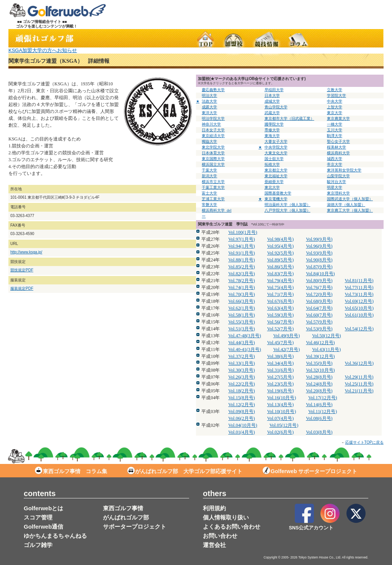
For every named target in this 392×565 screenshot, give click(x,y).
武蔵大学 (272, 113)
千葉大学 (209, 170)
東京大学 (335, 113)
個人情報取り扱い (226, 517)
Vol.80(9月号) (319, 281)
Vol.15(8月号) (241, 398)
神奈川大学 (211, 124)
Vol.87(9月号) (319, 267)
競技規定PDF (22, 270)
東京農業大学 (338, 118)
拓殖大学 (272, 164)
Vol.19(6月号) (280, 391)
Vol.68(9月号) (319, 301)
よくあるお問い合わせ (232, 527)
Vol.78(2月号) (241, 281)
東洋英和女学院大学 (344, 170)
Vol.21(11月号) (359, 391)
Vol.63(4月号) (280, 308)
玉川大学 (335, 130)
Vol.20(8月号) (319, 391)
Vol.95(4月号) (280, 246)
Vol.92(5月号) (280, 253)
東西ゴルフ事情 (123, 508)
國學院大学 (274, 124)
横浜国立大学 (213, 164)
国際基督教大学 (278, 193)
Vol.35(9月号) (319, 363)
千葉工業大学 (213, 187)
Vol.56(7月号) (280, 322)
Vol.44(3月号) (241, 343)
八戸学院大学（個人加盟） (287, 210)
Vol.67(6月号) (280, 301)
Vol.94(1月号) (241, 246)
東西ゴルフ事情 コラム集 (71, 471)
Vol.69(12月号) (359, 301)
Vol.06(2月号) (241, 418)
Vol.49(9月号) (287, 336)
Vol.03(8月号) (319, 432)
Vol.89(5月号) (280, 260)
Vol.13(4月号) (280, 405)
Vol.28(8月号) (319, 377)
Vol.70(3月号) (241, 294)
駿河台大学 (336, 182)
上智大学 (335, 107)
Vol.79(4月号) (280, 281)
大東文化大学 (276, 153)
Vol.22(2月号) (241, 384)
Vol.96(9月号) (319, 246)
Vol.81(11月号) (359, 281)
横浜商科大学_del (216, 210)
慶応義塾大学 (213, 90)
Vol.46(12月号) (320, 343)
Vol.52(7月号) (280, 329)
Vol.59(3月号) (280, 315)
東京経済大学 (213, 136)
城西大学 (335, 159)
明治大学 (209, 96)
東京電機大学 (276, 199)
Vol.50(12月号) (326, 336)
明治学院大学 (213, 118)
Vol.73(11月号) (359, 294)
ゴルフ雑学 (38, 545)
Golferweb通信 (43, 527)
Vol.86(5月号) (280, 267)
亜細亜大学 (274, 182)
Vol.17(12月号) (323, 398)
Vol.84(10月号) (320, 274)
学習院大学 (336, 96)
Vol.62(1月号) (241, 308)
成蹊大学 (209, 107)
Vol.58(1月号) (241, 315)
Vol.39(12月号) (320, 356)
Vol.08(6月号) (319, 418)
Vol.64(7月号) (319, 308)
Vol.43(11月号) (326, 349)
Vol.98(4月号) (280, 239)
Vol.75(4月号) (280, 287)
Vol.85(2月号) (241, 267)
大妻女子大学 (276, 141)
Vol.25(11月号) (359, 384)
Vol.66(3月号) (241, 301)
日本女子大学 (213, 130)
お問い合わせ (220, 536)
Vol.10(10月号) (282, 412)
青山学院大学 (276, 107)
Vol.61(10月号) (359, 315)
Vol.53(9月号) (319, 329)
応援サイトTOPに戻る (364, 442)
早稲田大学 (274, 90)
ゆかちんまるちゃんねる (55, 536)
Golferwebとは (43, 508)
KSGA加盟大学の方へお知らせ (43, 50)
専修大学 (272, 130)
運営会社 (214, 545)
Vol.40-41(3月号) (244, 349)
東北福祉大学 (276, 176)
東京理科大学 (338, 193)
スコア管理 (38, 517)
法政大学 (209, 101)
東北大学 (272, 187)
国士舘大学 (274, 159)
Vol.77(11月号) (359, 287)
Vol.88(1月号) (241, 260)
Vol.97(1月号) (241, 239)
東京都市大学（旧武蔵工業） (289, 118)
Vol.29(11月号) (359, 377)
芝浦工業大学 (213, 199)
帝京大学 (335, 164)
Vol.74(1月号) (241, 287)
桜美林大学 (336, 147)
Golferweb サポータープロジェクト (310, 471)
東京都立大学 (276, 170)
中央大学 (335, 101)
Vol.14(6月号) (319, 405)
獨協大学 (209, 141)
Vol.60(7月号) (319, 315)
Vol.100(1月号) (243, 232)
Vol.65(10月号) (359, 308)
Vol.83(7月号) (280, 274)
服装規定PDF (22, 288)
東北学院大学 (213, 147)
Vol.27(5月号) (280, 377)
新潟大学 (209, 176)
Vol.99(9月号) (319, 239)
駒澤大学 (335, 136)
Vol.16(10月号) (282, 398)
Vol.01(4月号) (241, 432)
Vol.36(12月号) (359, 363)
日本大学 (272, 96)
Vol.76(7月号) (319, 287)
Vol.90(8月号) (319, 260)
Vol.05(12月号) (284, 425)
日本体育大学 (213, 153)
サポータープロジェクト (135, 527)
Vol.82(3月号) (241, 274)
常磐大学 (209, 205)
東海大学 (272, 136)
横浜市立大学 (213, 182)
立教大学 (335, 90)
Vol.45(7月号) (280, 343)
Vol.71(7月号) (280, 294)
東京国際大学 (213, 159)
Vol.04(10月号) (243, 425)
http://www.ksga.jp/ (26, 252)
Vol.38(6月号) (280, 356)
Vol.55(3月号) (241, 322)
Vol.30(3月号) (241, 370)
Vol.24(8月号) (319, 384)
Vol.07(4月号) (280, 418)
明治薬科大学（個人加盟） (287, 205)
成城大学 (272, 101)
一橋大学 (335, 124)
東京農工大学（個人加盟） (350, 210)
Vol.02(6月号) (280, 432)
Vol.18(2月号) (241, 391)
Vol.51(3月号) (241, 329)
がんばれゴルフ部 (126, 517)
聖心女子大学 (338, 141)
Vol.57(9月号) (319, 322)
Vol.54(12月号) (359, 329)
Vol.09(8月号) (241, 412)
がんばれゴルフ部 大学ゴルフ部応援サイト (185, 471)
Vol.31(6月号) (280, 370)
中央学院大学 (276, 147)
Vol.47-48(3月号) (244, 336)
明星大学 (335, 187)
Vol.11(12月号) (323, 412)
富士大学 (209, 193)
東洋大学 (209, 113)
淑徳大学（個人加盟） (346, 205)
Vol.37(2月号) (241, 356)
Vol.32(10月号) (320, 370)
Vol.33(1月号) (241, 363)
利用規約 (214, 508)
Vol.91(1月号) (241, 253)
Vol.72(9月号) (319, 294)
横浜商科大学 (338, 153)
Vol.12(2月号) (241, 405)
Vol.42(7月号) (287, 349)
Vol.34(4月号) (280, 363)
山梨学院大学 (338, 176)
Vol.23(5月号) (280, 384)
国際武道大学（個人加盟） (350, 199)
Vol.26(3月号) (241, 377)
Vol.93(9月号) (319, 253)
